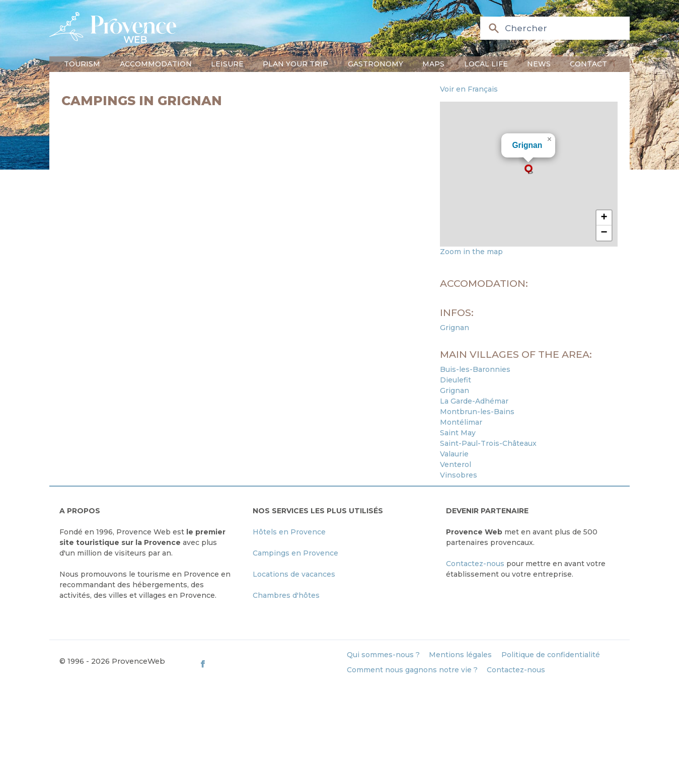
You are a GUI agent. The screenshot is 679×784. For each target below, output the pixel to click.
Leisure (227, 64)
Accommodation (156, 64)
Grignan (527, 145)
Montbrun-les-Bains (477, 412)
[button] (529, 169)
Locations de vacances (294, 574)
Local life (486, 64)
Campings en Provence (295, 553)
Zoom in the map (471, 252)
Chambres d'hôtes (286, 595)
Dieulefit (456, 380)
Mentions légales (460, 655)
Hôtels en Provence (289, 532)
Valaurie (454, 454)
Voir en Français (469, 89)
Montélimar (461, 422)
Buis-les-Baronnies (475, 369)
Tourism (82, 64)
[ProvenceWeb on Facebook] (268, 663)
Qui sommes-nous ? (383, 655)
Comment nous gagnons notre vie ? (412, 670)
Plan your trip (295, 64)
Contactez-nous (475, 564)
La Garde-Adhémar (474, 401)
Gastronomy (375, 64)
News (539, 64)
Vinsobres (459, 475)
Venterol (456, 464)
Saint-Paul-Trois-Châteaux (488, 443)
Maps (433, 64)
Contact (588, 64)
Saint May (458, 433)
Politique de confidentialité (551, 655)
